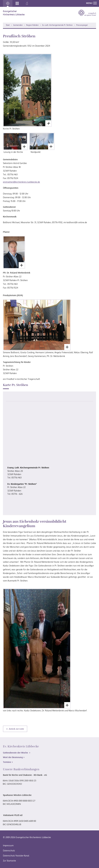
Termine (7, 762)
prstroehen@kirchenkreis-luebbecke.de (21, 182)
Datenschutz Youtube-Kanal (16, 856)
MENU (91, 3)
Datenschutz (9, 851)
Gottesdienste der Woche (16, 753)
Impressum (8, 845)
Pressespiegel (82, 25)
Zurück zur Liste (16, 729)
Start (8, 25)
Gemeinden (18, 25)
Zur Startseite (9, 861)
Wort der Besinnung (13, 757)
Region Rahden (32, 25)
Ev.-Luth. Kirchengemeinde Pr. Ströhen (57, 25)
